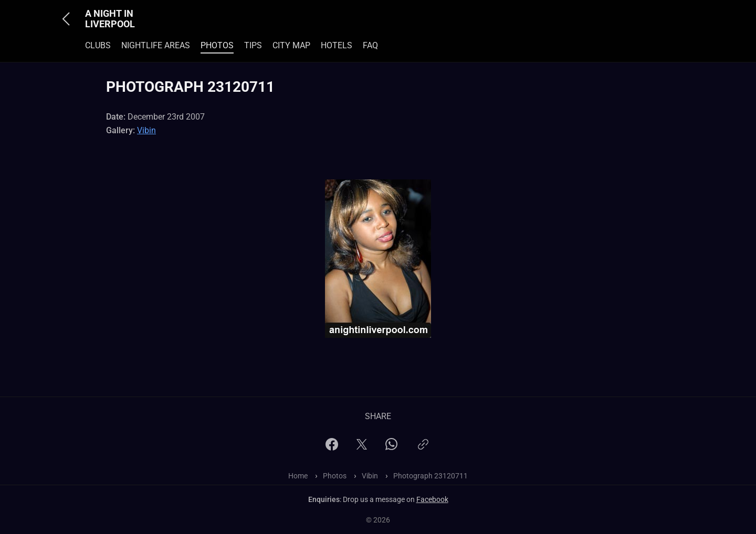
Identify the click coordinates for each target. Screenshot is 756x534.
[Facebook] (332, 448)
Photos (217, 45)
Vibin (146, 130)
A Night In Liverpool (110, 19)
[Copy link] (423, 449)
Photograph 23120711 (430, 476)
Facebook (432, 499)
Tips (253, 45)
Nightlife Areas (156, 45)
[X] (362, 448)
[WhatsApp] (391, 447)
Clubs (98, 45)
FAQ (370, 45)
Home (298, 476)
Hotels (337, 45)
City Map (291, 45)
